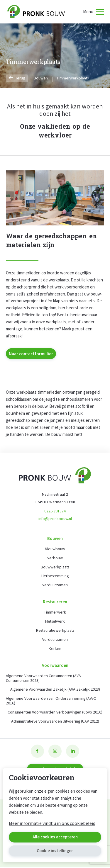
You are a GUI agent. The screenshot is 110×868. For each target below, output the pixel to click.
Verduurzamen (55, 586)
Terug (17, 78)
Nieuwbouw (55, 549)
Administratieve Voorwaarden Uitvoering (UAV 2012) (55, 722)
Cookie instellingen (55, 851)
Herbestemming (55, 577)
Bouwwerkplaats (55, 568)
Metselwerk (55, 622)
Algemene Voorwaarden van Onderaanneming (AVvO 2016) (52, 702)
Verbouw (55, 558)
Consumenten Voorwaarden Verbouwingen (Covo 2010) (55, 713)
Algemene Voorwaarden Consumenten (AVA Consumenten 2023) (44, 679)
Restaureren (55, 602)
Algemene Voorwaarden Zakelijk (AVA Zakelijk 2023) (55, 690)
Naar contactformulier (31, 354)
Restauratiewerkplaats (55, 631)
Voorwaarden (55, 666)
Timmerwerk (55, 613)
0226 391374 (55, 511)
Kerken (55, 649)
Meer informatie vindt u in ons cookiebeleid (52, 823)
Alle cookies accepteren (55, 837)
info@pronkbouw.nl (55, 519)
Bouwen (41, 78)
